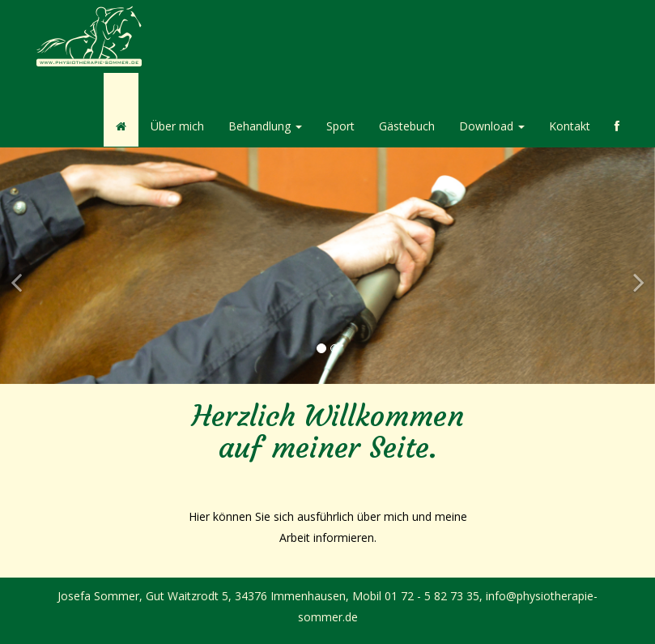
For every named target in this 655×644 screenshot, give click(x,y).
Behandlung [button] (265, 126)
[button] (16, 325)
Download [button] (492, 126)
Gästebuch (407, 126)
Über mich (177, 126)
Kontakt (570, 126)
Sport (340, 126)
